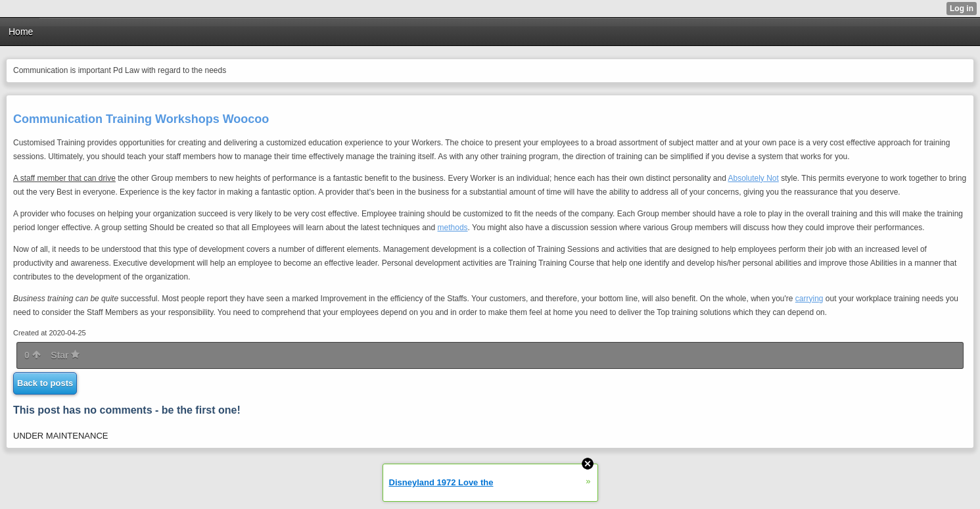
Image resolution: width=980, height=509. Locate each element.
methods (453, 228)
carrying (809, 299)
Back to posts (45, 383)
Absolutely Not (753, 178)
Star (65, 355)
